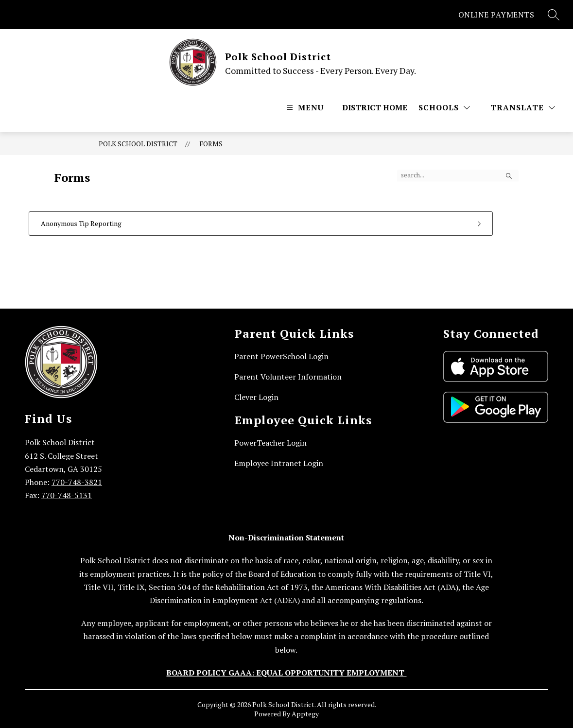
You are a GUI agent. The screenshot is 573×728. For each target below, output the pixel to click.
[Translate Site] (523, 107)
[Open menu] (304, 107)
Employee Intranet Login (279, 463)
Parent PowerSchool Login (281, 356)
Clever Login (256, 397)
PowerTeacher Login (270, 443)
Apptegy (305, 714)
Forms (211, 144)
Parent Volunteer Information (288, 377)
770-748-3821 (77, 482)
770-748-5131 (67, 495)
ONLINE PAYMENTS (496, 15)
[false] (458, 175)
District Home (375, 107)
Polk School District (138, 144)
